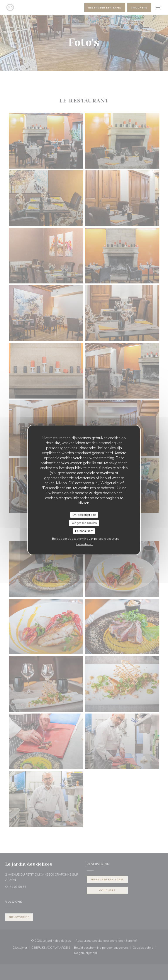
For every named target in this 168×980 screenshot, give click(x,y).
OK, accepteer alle (84, 515)
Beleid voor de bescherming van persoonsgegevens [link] (86, 539)
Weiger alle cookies (84, 523)
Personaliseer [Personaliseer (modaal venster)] (84, 531)
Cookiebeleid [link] (85, 544)
